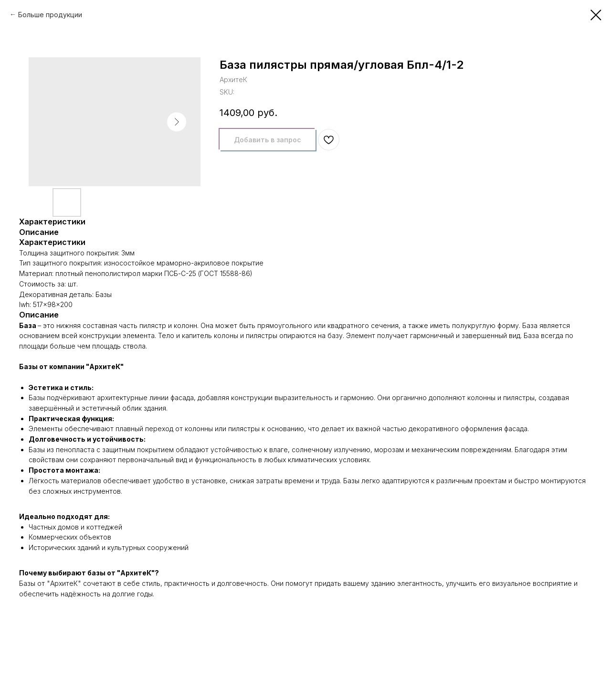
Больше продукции (50, 15)
